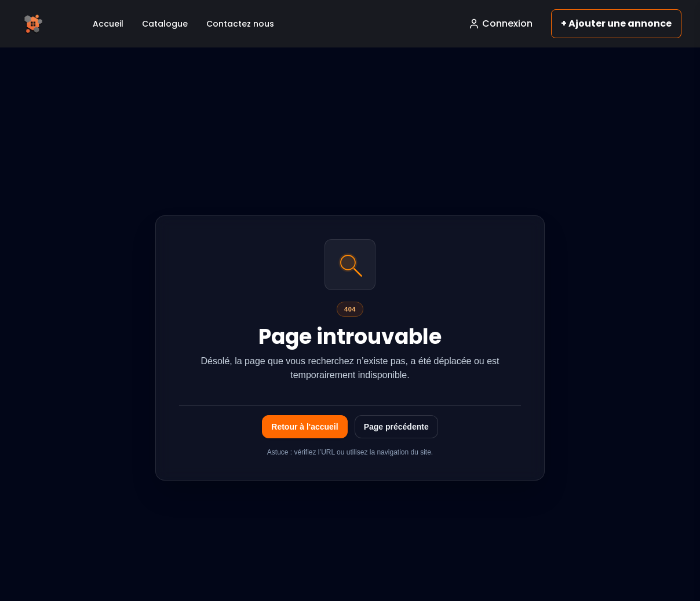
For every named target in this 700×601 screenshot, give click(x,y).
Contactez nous (240, 24)
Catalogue (165, 24)
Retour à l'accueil (305, 427)
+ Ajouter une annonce (616, 23)
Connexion (500, 23)
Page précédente (396, 427)
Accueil (108, 24)
